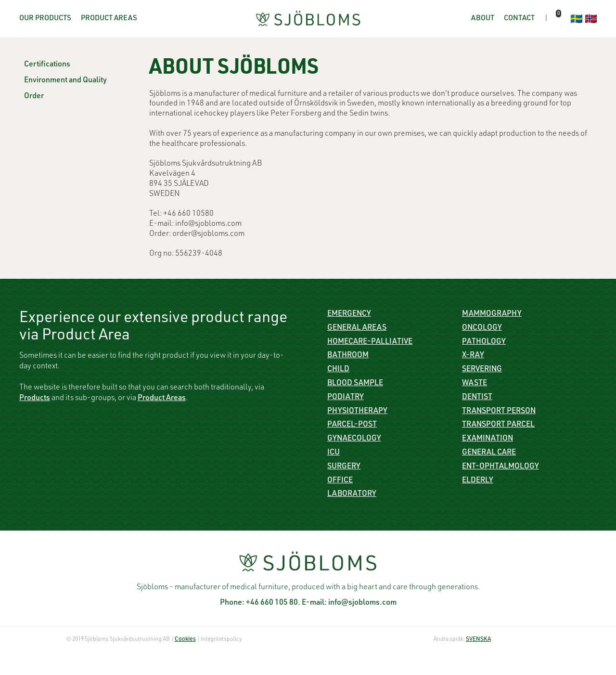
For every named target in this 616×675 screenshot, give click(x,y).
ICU (334, 453)
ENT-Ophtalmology (500, 467)
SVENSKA (478, 639)
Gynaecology (354, 439)
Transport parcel (498, 425)
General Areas (357, 328)
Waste (475, 384)
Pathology (484, 342)
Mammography (492, 314)
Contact (519, 19)
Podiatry (346, 398)
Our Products (45, 19)
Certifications (47, 65)
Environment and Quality (65, 81)
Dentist (477, 398)
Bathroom (348, 356)
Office (340, 481)
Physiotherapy (357, 412)
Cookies (185, 639)
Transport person (499, 412)
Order (34, 97)
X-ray (473, 356)
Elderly (478, 481)
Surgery (344, 467)
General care (489, 453)
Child (338, 370)
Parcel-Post (352, 425)
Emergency (349, 314)
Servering (482, 370)
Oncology (482, 328)
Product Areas (109, 19)
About (483, 19)
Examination (488, 439)
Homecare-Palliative (370, 342)
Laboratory (352, 494)
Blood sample (355, 384)
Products (35, 399)
